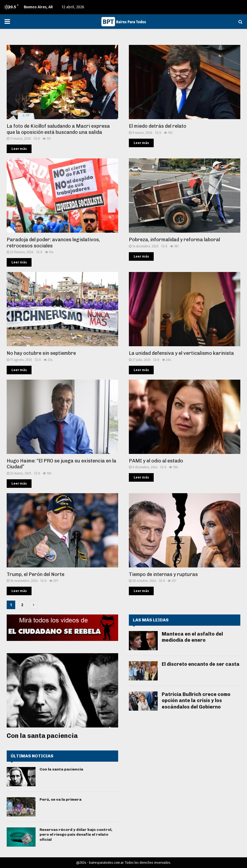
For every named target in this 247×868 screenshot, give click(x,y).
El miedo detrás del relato (158, 126)
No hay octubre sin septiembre (41, 353)
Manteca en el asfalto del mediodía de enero (192, 637)
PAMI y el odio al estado (156, 461)
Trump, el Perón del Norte (36, 574)
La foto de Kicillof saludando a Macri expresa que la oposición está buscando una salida (58, 129)
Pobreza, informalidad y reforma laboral (174, 240)
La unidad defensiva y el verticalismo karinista (181, 353)
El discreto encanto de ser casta (201, 664)
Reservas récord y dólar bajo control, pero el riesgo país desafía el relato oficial (76, 834)
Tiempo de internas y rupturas (163, 574)
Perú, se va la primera (61, 799)
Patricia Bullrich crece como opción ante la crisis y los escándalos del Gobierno (196, 701)
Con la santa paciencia (42, 736)
